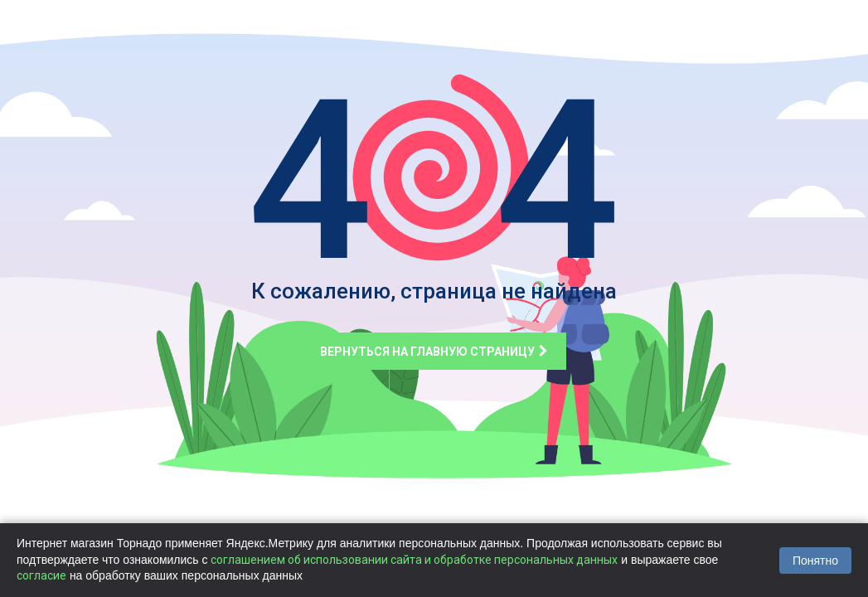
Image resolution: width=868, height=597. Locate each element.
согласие (41, 575)
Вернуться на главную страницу (434, 352)
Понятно (815, 561)
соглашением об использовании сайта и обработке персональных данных (414, 560)
